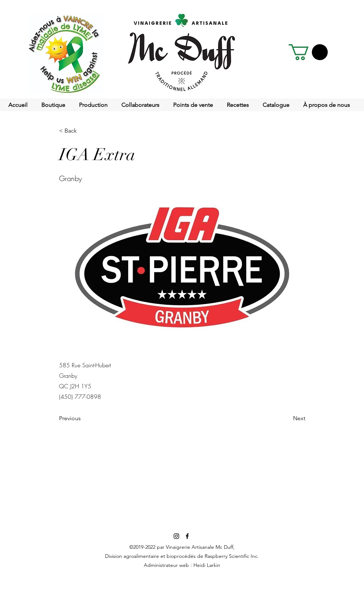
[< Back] (83, 131)
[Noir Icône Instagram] (176, 536)
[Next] (287, 419)
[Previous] (83, 419)
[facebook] (187, 536)
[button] (308, 52)
